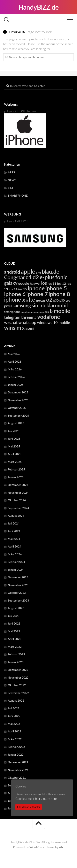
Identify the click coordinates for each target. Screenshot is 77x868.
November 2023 (18, 585)
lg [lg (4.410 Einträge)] (27, 301)
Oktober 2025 (17, 408)
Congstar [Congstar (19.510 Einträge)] (14, 277)
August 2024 (16, 516)
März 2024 (15, 554)
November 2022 (18, 677)
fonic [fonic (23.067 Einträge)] (61, 277)
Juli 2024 (14, 523)
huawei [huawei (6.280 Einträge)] (35, 283)
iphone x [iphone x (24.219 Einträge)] (15, 299)
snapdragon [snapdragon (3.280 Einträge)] (27, 312)
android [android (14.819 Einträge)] (12, 272)
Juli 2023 (14, 616)
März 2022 (15, 739)
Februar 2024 (16, 562)
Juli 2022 (14, 708)
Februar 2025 (16, 469)
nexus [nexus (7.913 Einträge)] (41, 300)
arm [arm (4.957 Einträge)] (39, 273)
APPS (11, 172)
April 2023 (15, 639)
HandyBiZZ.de (38, 7)
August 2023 (16, 608)
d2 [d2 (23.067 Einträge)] (36, 277)
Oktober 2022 (17, 685)
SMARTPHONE (18, 195)
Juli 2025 (14, 431)
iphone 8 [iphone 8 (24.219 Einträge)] (59, 294)
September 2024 (18, 508)
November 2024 (18, 493)
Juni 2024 (14, 531)
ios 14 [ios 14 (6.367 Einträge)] (13, 289)
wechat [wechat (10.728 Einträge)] (11, 322)
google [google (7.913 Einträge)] (24, 283)
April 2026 (15, 361)
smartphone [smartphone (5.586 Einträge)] (12, 312)
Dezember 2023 (18, 577)
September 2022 (18, 693)
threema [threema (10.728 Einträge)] (29, 317)
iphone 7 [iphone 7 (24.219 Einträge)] (37, 294)
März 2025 (15, 462)
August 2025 (16, 423)
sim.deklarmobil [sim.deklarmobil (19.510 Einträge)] (50, 305)
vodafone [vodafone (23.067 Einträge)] (49, 317)
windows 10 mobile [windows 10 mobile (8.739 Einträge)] (54, 323)
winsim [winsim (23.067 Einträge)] (13, 328)
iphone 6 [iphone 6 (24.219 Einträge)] (15, 294)
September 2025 (18, 416)
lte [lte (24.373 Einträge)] (32, 299)
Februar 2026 (16, 377)
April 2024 (15, 546)
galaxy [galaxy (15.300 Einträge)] (11, 283)
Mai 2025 (14, 446)
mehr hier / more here (42, 799)
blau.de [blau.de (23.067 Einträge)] (50, 272)
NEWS (12, 180)
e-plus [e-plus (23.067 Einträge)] (47, 277)
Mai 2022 (14, 724)
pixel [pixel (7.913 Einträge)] (8, 306)
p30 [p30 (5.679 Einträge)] (56, 300)
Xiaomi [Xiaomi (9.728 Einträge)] (28, 328)
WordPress (37, 847)
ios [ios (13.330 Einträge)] (44, 283)
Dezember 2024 (18, 485)
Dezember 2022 (18, 670)
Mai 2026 (14, 354)
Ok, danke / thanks (29, 807)
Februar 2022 (16, 747)
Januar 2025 (16, 477)
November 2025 (18, 400)
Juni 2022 (14, 716)
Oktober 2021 (17, 778)
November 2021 (18, 770)
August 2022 (16, 700)
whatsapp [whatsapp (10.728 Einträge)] (27, 322)
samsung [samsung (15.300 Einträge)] (22, 305)
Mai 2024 (14, 539)
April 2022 (15, 731)
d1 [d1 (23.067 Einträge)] (29, 277)
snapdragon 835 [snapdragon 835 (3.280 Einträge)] (41, 312)
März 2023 (15, 647)
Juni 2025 (14, 439)
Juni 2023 (14, 623)
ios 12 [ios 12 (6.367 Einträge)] (61, 283)
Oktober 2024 (17, 500)
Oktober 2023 (17, 593)
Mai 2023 (14, 631)
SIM (10, 188)
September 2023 (18, 600)
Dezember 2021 (18, 762)
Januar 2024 (16, 570)
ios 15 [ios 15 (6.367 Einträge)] (23, 289)
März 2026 (15, 369)
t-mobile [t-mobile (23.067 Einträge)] (60, 311)
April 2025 (15, 454)
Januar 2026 (16, 385)
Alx (61, 847)
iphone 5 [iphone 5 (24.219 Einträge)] (56, 288)
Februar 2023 (16, 654)
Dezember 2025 (18, 392)
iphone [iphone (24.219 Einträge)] (36, 288)
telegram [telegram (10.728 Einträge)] (12, 317)
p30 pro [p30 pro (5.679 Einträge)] (65, 300)
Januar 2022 (16, 754)
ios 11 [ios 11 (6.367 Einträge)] (52, 283)
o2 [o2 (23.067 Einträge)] (49, 300)
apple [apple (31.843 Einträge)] (28, 271)
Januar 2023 (16, 662)
